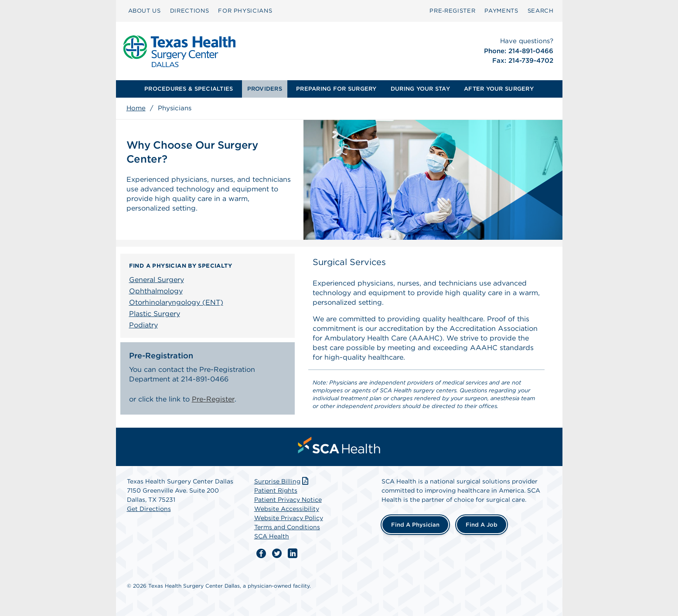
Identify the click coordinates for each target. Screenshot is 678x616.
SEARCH (541, 11)
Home (136, 108)
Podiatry (143, 325)
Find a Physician (415, 525)
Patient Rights (276, 490)
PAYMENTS (501, 11)
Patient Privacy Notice (288, 500)
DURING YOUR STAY (420, 89)
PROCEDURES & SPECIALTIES (189, 89)
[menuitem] (145, 11)
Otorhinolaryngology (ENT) (176, 302)
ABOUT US (145, 11)
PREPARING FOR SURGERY (336, 89)
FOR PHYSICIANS (245, 11)
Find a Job (482, 525)
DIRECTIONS (190, 11)
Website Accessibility (287, 509)
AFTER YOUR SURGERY (499, 89)
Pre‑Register (452, 11)
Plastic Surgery (155, 314)
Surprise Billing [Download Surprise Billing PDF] (282, 481)
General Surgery (157, 280)
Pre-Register (213, 399)
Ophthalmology (156, 291)
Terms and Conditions (287, 527)
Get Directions (149, 509)
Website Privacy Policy (289, 518)
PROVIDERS (265, 89)
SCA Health (272, 536)
